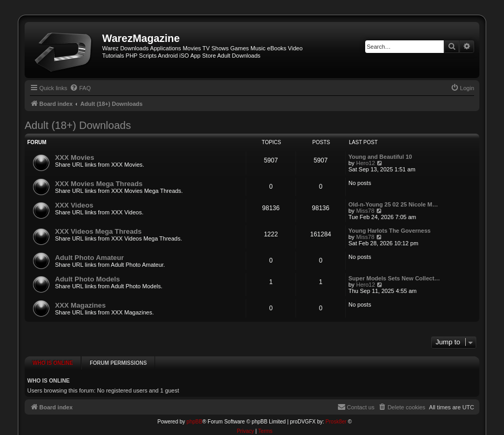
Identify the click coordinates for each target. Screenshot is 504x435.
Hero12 (366, 163)
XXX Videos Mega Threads (98, 231)
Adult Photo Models (87, 279)
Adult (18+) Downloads (78, 125)
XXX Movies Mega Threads (99, 184)
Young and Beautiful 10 (380, 157)
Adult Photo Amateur (89, 258)
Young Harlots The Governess (390, 231)
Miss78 (365, 211)
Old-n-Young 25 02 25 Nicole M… (393, 204)
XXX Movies (75, 157)
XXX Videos (74, 205)
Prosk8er (336, 413)
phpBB (194, 413)
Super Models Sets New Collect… (394, 278)
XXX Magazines (80, 305)
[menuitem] (80, 88)
